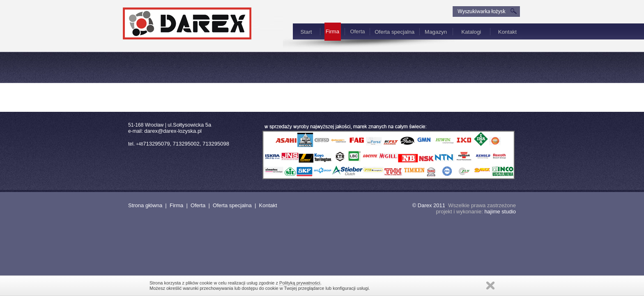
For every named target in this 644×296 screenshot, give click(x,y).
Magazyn (436, 32)
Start (306, 32)
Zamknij (490, 286)
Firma (176, 205)
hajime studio (500, 212)
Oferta (357, 31)
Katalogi (471, 32)
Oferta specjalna (394, 32)
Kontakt (507, 32)
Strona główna (145, 205)
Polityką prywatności (300, 283)
